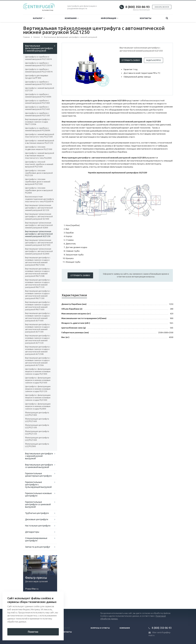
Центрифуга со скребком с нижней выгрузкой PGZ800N (38, 129)
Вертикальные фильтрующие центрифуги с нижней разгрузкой (39, 48)
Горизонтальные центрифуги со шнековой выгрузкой (38, 504)
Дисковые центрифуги (37, 519)
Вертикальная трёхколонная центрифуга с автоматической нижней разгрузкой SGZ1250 (39, 234)
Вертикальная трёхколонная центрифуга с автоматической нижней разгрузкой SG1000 (39, 216)
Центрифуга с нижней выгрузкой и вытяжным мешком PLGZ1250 (40, 142)
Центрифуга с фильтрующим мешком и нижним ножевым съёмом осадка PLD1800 (38, 371)
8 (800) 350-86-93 (138, 7)
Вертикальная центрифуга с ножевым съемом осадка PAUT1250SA (38, 122)
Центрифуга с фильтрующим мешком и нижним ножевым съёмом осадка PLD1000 (38, 398)
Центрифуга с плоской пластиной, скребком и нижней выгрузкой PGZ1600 (39, 164)
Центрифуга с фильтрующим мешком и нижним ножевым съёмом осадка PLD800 (38, 406)
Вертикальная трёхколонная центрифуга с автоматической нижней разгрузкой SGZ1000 (39, 243)
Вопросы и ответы (100, 628)
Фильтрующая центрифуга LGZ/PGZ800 (37, 445)
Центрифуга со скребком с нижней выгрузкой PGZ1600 (37, 108)
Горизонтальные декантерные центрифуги (38, 475)
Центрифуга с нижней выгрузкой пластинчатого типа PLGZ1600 (40, 136)
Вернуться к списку (33, 599)
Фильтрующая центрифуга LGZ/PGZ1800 (37, 414)
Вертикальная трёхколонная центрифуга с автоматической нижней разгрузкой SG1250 (39, 208)
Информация (109, 18)
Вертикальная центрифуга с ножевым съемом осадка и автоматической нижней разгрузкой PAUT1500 (38, 295)
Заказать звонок (162, 7)
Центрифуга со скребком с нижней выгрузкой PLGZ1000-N (39, 70)
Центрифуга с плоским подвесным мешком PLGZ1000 (39, 148)
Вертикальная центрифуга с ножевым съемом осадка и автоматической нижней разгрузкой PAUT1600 (38, 306)
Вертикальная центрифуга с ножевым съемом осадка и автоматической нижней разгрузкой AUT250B (38, 350)
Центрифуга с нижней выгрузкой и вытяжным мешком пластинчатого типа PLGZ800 (40, 156)
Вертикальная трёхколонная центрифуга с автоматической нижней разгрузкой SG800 (39, 225)
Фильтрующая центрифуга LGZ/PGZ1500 (37, 426)
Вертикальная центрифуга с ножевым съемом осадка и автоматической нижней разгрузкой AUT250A (38, 362)
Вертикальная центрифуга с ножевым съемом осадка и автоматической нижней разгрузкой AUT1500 (38, 328)
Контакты (146, 18)
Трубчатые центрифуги (37, 513)
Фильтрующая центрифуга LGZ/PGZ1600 (37, 420)
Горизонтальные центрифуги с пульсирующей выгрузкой (38, 485)
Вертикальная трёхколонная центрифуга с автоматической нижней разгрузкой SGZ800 (39, 251)
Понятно (33, 632)
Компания (72, 18)
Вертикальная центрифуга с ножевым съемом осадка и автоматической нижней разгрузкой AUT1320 (38, 339)
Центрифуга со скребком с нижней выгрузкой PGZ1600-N (38, 83)
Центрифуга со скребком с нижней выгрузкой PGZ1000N (38, 96)
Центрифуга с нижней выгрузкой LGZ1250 (40, 89)
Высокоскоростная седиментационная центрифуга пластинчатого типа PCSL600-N (39, 199)
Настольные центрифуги (38, 526)
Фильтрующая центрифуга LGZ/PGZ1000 (37, 439)
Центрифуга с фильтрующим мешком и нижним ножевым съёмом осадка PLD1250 (38, 389)
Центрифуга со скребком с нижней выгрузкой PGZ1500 (37, 114)
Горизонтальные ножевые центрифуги (38, 494)
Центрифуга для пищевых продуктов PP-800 (37, 77)
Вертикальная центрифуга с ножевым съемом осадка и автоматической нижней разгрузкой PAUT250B (38, 272)
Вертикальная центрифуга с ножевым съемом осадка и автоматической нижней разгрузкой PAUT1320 (38, 284)
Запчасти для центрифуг (38, 547)
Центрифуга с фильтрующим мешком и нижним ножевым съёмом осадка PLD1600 (38, 380)
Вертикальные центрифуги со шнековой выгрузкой (39, 466)
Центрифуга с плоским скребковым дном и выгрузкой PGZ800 (39, 190)
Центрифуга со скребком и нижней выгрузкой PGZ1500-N (38, 58)
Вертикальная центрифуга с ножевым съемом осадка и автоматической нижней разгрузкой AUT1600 (38, 317)
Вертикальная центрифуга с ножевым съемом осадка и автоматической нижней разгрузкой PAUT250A (38, 261)
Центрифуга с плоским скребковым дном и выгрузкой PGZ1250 (39, 173)
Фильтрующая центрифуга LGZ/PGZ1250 (37, 433)
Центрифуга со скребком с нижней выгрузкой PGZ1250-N (38, 64)
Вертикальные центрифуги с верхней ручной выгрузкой (39, 456)
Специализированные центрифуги (36, 539)
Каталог (39, 18)
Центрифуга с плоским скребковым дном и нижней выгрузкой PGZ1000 (38, 182)
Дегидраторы (32, 532)
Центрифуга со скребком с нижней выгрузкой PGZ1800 (37, 102)
